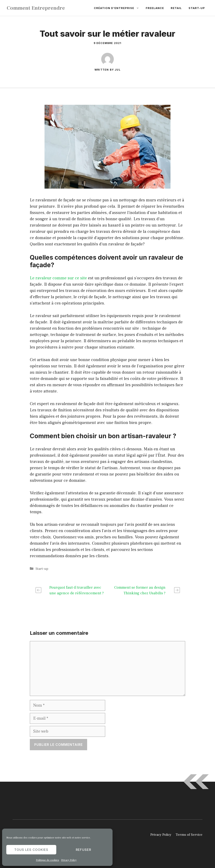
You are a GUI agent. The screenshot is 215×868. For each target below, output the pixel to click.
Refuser (83, 850)
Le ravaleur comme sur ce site (58, 278)
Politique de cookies (47, 860)
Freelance (155, 8)
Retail (176, 8)
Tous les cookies (31, 850)
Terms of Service (189, 835)
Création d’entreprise (118, 8)
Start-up (197, 8)
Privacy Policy (69, 860)
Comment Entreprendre (36, 8)
